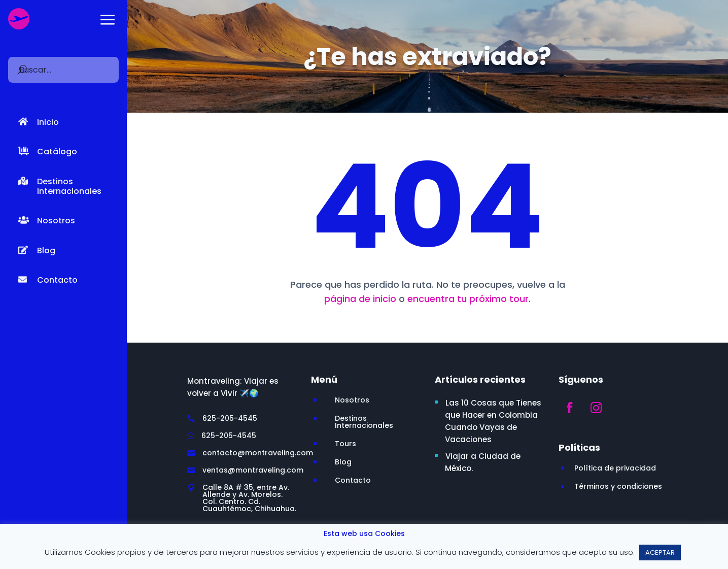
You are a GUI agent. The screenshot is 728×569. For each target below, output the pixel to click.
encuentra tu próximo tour (468, 299)
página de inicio (360, 299)
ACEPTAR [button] (660, 553)
